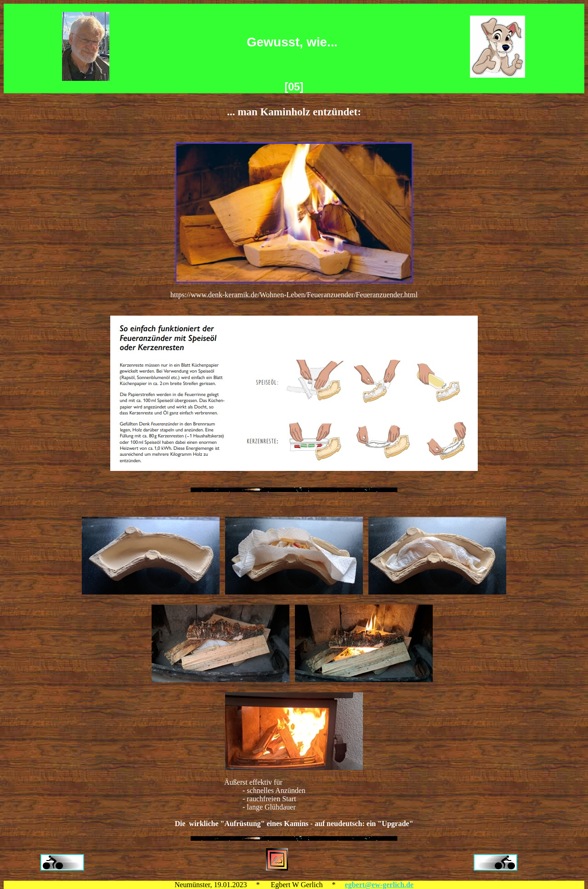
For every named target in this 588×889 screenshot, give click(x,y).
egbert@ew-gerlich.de (379, 885)
